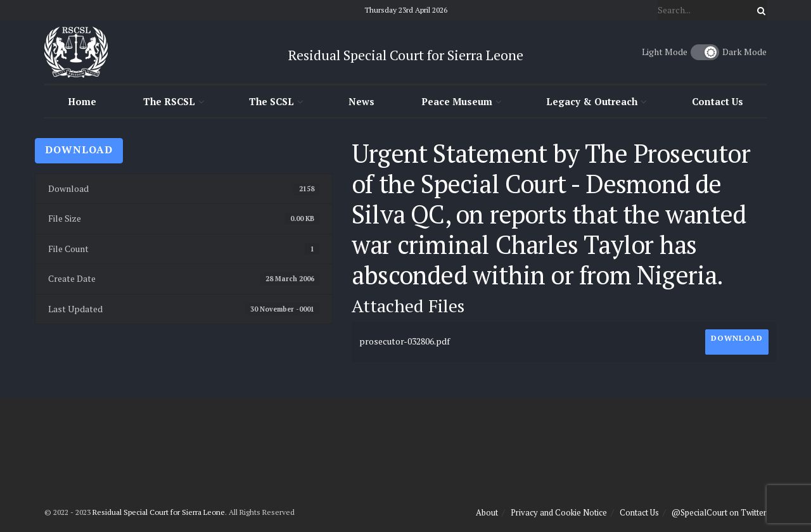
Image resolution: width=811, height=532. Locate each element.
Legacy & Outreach (592, 101)
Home (82, 101)
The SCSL (271, 101)
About (487, 512)
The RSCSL (169, 101)
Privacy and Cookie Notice (559, 512)
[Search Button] (759, 10)
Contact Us (718, 101)
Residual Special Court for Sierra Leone (159, 512)
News (361, 101)
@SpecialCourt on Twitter (719, 512)
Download (79, 149)
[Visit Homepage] (76, 52)
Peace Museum (457, 101)
